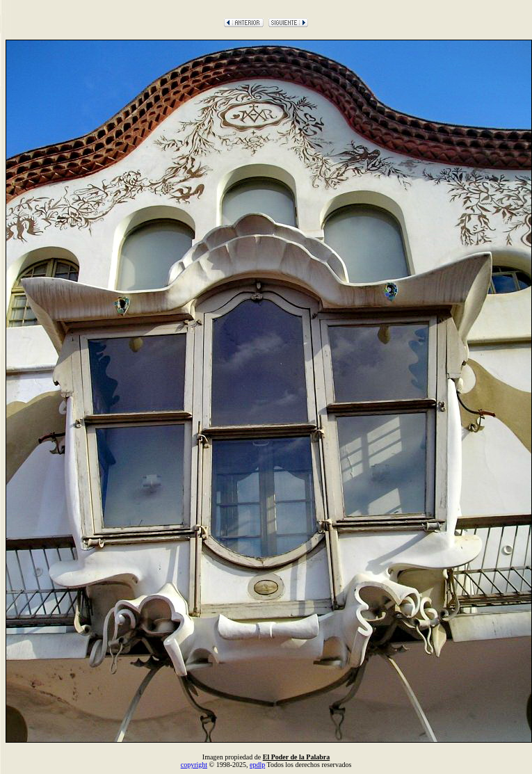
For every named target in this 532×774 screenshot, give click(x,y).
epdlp (257, 765)
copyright (194, 765)
